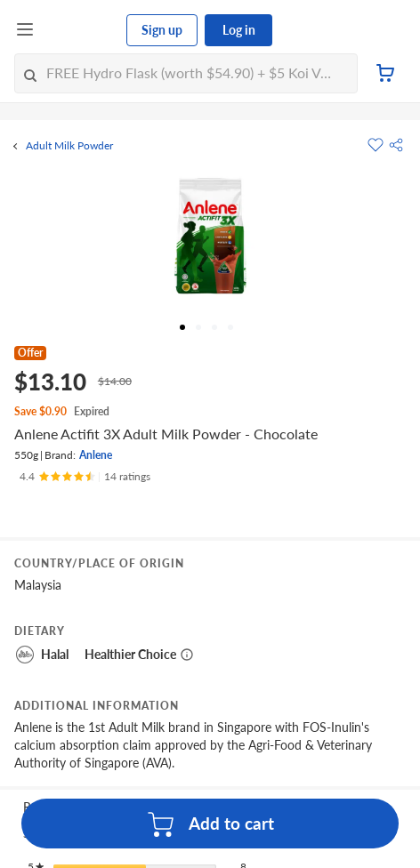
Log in (239, 30)
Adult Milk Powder (69, 146)
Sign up (162, 30)
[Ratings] (85, 477)
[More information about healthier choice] (187, 655)
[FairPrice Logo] (81, 30)
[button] (396, 145)
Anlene (96, 455)
